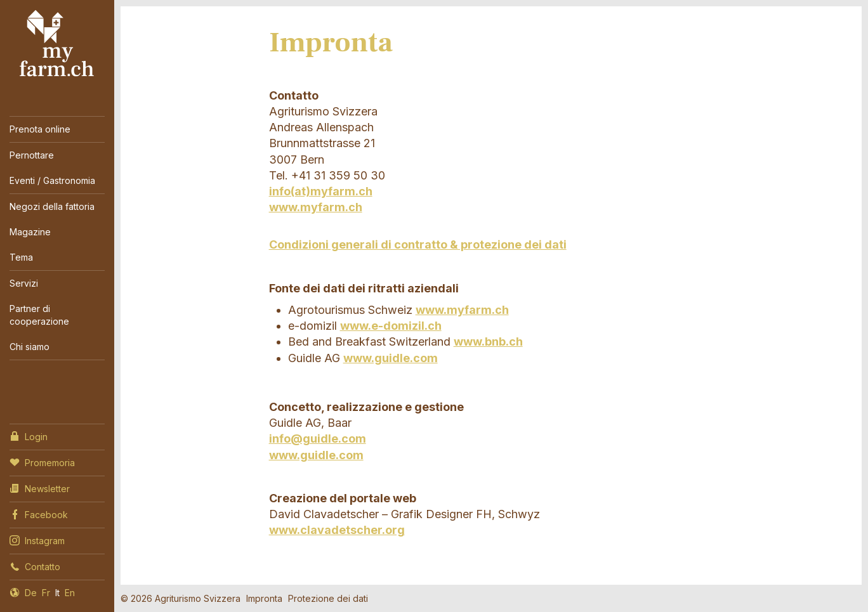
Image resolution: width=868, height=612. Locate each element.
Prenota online (40, 129)
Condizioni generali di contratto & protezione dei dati (418, 244)
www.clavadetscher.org (337, 530)
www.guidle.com (391, 358)
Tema (21, 257)
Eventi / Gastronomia (52, 180)
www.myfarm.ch (316, 207)
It (57, 593)
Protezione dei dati (328, 598)
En (70, 593)
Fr (46, 593)
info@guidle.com (318, 439)
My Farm (57, 44)
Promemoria (42, 462)
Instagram (37, 540)
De (31, 593)
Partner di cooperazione (39, 315)
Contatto (35, 566)
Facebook (39, 514)
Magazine (30, 232)
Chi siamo (30, 347)
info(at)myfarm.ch (321, 191)
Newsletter (40, 488)
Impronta (264, 598)
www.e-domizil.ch (391, 326)
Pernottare (32, 155)
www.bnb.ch (488, 342)
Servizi (24, 283)
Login (29, 436)
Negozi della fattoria (52, 206)
